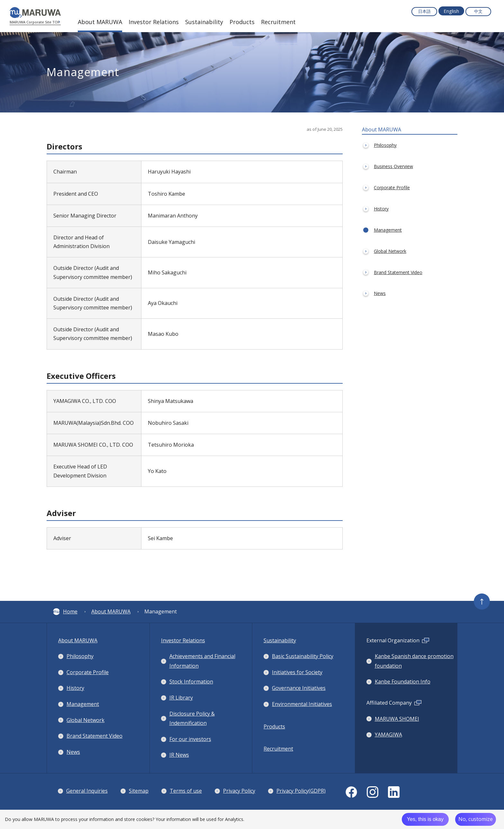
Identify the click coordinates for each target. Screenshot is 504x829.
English (451, 11)
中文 (478, 11)
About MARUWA (111, 611)
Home (65, 611)
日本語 (424, 11)
